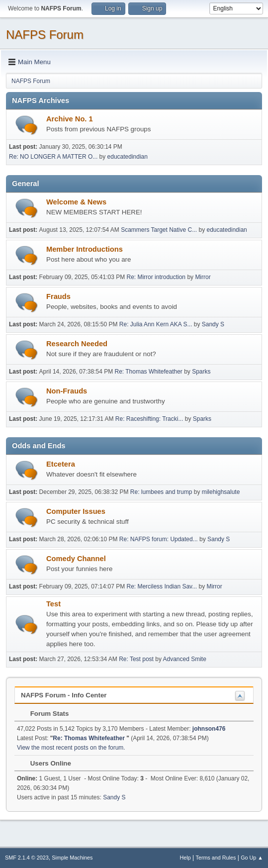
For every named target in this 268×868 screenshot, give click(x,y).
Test (53, 604)
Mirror (203, 277)
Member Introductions (85, 249)
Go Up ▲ (252, 858)
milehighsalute (221, 492)
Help (185, 858)
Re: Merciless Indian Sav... (162, 586)
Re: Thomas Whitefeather (150, 372)
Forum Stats (45, 714)
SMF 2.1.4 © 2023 (27, 858)
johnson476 (209, 729)
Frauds (58, 296)
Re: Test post (136, 659)
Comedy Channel (76, 559)
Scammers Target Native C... (159, 230)
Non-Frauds (67, 391)
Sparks (201, 372)
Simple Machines (72, 858)
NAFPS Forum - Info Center (64, 695)
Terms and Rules (216, 858)
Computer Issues (76, 511)
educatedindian (128, 157)
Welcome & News (76, 202)
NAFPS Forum (45, 35)
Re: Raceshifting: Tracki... (149, 419)
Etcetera (61, 464)
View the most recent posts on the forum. (71, 748)
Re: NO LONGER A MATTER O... (53, 157)
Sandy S (213, 324)
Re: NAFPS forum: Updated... (159, 539)
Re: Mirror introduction (157, 277)
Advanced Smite (185, 659)
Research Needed (77, 344)
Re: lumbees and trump (161, 492)
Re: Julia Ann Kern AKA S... (156, 324)
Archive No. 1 (70, 119)
